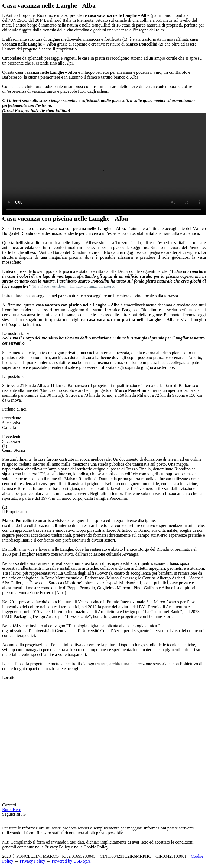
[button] (12, 810)
